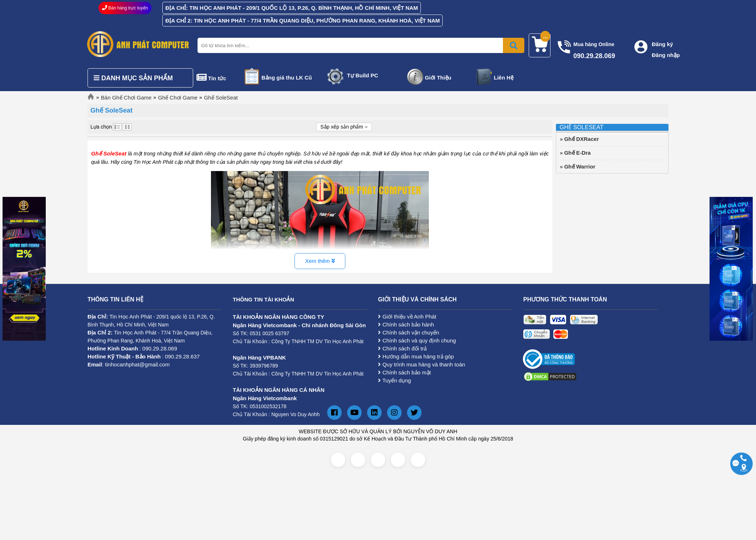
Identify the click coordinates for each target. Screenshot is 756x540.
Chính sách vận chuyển (409, 332)
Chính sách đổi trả (402, 348)
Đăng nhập (666, 55)
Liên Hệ (504, 78)
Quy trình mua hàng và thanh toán (422, 364)
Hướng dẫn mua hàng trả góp (416, 356)
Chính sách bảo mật (405, 372)
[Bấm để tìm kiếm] (514, 45)
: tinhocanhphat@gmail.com (129, 364)
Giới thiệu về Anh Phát (407, 316)
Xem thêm (320, 261)
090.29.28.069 (160, 348)
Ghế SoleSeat (221, 98)
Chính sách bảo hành (406, 324)
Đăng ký (662, 44)
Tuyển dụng (395, 380)
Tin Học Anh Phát (131, 316)
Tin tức (217, 78)
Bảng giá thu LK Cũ (287, 78)
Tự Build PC (363, 75)
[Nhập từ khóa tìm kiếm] (359, 45)
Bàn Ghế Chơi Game (126, 98)
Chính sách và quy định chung (417, 340)
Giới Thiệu (438, 78)
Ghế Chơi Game (178, 98)
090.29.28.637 (182, 356)
